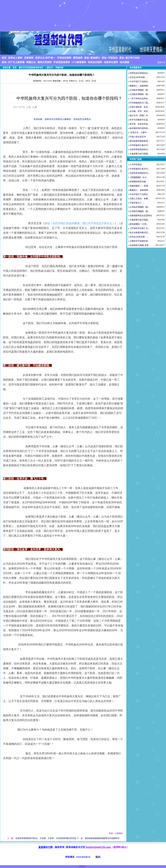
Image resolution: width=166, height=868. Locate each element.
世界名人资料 (15, 58)
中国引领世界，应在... (139, 107)
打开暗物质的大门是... (139, 103)
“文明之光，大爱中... (139, 132)
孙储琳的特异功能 (138, 182)
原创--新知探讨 (92, 58)
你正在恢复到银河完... (139, 233)
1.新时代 (49, 68)
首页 (4, 58)
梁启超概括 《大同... (139, 224)
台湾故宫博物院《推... (139, 90)
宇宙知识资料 (64, 58)
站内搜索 (124, 62)
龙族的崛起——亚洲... (139, 186)
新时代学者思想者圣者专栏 (31, 68)
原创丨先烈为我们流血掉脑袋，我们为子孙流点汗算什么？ (80, 223)
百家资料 (29, 58)
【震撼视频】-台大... (139, 177)
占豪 (35, 107)
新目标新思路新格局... (139, 141)
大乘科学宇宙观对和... (139, 241)
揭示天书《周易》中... (139, 116)
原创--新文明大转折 (129, 58)
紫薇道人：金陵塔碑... (139, 86)
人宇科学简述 (136, 165)
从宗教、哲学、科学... (139, 111)
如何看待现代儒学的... (139, 128)
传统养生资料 (111, 62)
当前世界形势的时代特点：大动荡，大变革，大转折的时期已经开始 (46, 838)
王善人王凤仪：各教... (139, 199)
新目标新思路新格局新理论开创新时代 (102, 838)
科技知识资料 (95, 62)
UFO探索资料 (79, 62)
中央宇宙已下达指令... (139, 82)
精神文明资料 (45, 62)
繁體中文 (161, 63)
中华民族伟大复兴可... (139, 145)
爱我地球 (78, 58)
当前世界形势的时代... (139, 149)
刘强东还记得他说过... (139, 73)
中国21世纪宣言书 (138, 137)
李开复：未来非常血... (139, 124)
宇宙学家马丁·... (137, 203)
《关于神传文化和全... (139, 99)
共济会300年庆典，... (139, 77)
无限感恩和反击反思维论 (141, 216)
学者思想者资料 (62, 62)
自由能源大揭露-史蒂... (140, 245)
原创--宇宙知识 (110, 58)
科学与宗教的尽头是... (139, 120)
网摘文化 (31, 62)
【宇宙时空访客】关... (139, 228)
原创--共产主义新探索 (13, 62)
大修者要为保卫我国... (139, 154)
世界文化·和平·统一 (45, 58)
